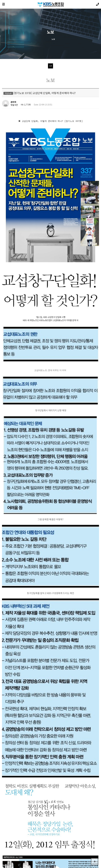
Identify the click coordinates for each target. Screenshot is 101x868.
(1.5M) (27, 750)
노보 (51, 66)
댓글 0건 (14, 105)
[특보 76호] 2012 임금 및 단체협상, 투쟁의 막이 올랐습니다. (39, 780)
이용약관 (21, 845)
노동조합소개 (33, 845)
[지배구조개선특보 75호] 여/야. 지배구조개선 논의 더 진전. (39, 787)
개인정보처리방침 (7, 845)
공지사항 (44, 845)
